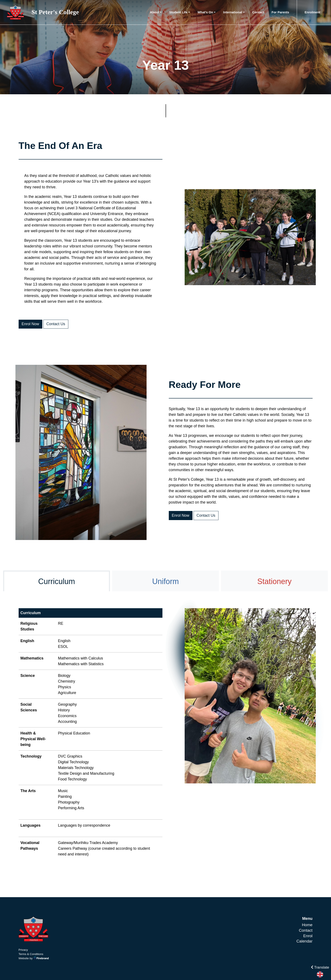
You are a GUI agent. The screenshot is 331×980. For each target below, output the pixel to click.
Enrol (308, 936)
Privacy (23, 950)
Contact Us (56, 324)
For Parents (280, 12)
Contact (258, 12)
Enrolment (312, 12)
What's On (205, 12)
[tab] (57, 581)
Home (307, 925)
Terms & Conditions (31, 954)
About (155, 12)
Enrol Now (30, 324)
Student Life (178, 12)
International (233, 12)
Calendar (305, 941)
